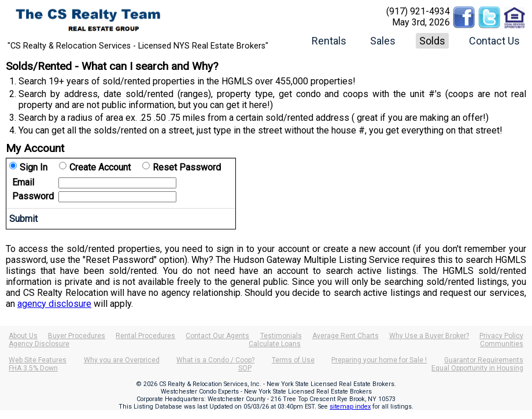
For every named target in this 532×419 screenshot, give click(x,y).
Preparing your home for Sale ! (379, 360)
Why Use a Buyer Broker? (429, 336)
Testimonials (281, 336)
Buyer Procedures (77, 336)
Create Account (100, 167)
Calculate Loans (275, 344)
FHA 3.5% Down (33, 368)
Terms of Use (293, 360)
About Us (23, 336)
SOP (245, 368)
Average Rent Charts (346, 336)
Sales (383, 41)
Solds (432, 41)
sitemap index (350, 407)
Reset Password (187, 167)
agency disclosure (54, 304)
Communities (502, 344)
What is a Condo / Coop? (215, 360)
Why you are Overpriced (122, 360)
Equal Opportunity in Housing (477, 368)
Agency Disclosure (39, 344)
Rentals (329, 41)
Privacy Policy (501, 336)
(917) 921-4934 (418, 11)
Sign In (34, 167)
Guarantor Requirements (484, 360)
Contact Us (494, 41)
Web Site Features (38, 360)
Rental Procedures (145, 336)
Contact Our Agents (217, 336)
